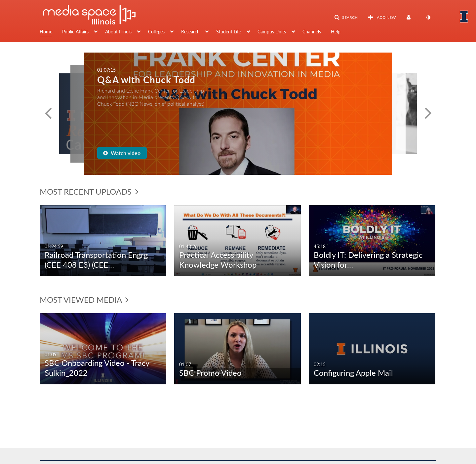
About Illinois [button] (118, 32)
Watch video (122, 153)
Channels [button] (312, 32)
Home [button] (46, 32)
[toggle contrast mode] (428, 18)
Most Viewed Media (84, 300)
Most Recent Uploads (89, 192)
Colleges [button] (156, 32)
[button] (346, 18)
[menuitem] (51, 32)
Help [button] (336, 32)
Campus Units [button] (272, 32)
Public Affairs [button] (75, 32)
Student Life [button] (229, 32)
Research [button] (190, 32)
